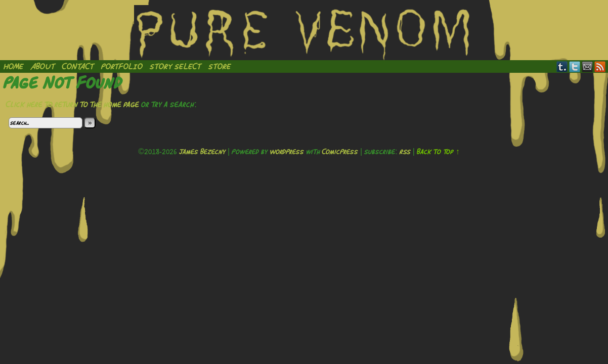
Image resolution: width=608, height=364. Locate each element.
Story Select (176, 66)
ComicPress (340, 152)
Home (14, 66)
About (43, 66)
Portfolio (122, 66)
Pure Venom (304, 33)
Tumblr (562, 66)
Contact (78, 66)
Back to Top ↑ (438, 152)
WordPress (287, 152)
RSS (600, 66)
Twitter (575, 66)
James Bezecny (202, 152)
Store (220, 66)
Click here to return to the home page (73, 104)
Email (588, 66)
